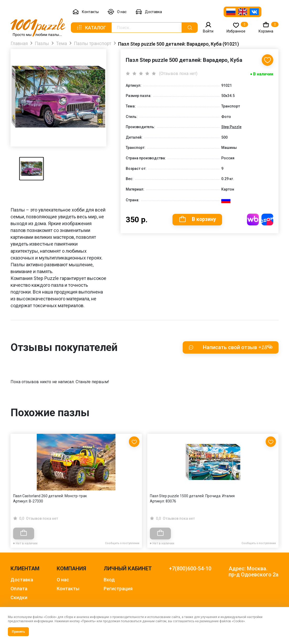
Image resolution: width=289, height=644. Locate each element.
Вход (109, 580)
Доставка (149, 12)
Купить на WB (253, 220)
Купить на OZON (267, 220)
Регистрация (118, 589)
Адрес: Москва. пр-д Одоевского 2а (254, 572)
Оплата (19, 589)
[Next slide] (272, 476)
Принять (18, 632)
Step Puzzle (231, 127)
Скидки (19, 597)
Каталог (91, 28)
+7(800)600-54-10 (190, 569)
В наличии (263, 75)
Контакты (86, 12)
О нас (117, 12)
